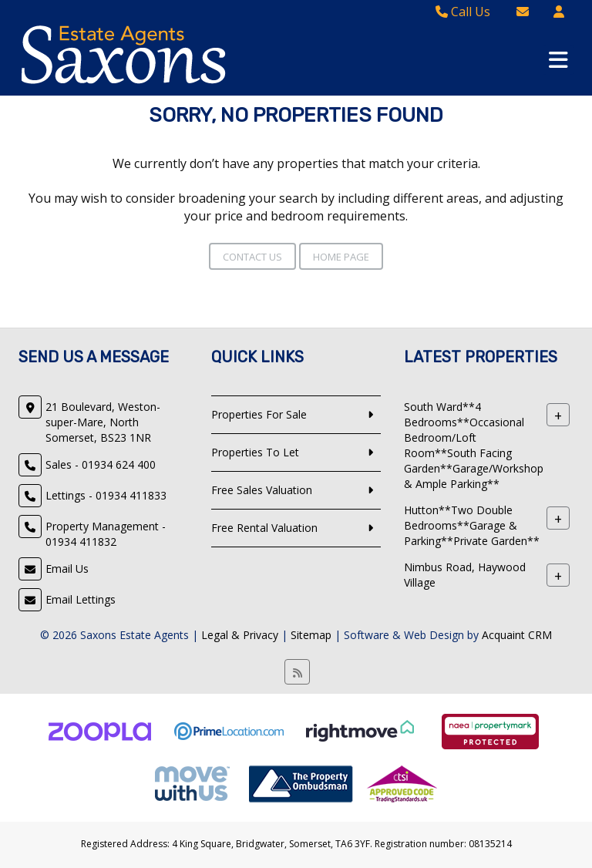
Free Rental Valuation (264, 528)
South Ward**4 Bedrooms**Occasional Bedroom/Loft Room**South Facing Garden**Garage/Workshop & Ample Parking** (474, 445)
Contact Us (252, 257)
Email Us (67, 569)
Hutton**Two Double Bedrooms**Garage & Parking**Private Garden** (472, 525)
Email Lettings (81, 599)
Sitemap (311, 635)
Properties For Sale (259, 414)
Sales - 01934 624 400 (101, 464)
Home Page (341, 257)
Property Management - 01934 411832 (106, 534)
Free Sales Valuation (262, 490)
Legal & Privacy (240, 635)
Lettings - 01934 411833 (106, 495)
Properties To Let (255, 452)
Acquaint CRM (517, 635)
